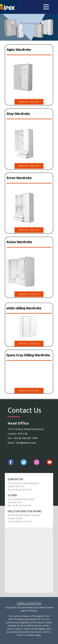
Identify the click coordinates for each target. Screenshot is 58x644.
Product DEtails (29, 102)
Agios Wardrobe (19, 50)
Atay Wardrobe (18, 114)
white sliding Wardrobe (24, 308)
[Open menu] (46, 7)
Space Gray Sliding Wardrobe (28, 355)
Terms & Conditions (29, 603)
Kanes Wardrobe (19, 242)
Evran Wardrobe (19, 178)
